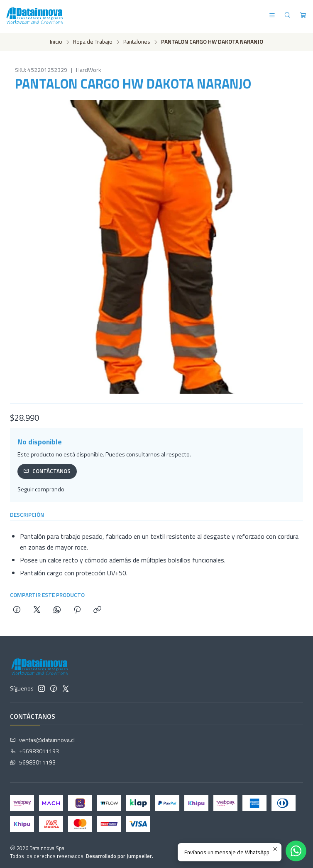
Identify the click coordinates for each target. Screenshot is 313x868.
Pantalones (137, 40)
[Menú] (272, 16)
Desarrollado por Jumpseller (119, 854)
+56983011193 (34, 749)
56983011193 (33, 760)
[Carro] (303, 16)
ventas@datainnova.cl (42, 738)
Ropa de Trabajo (93, 40)
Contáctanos (47, 469)
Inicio (56, 40)
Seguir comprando (41, 487)
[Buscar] (287, 16)
